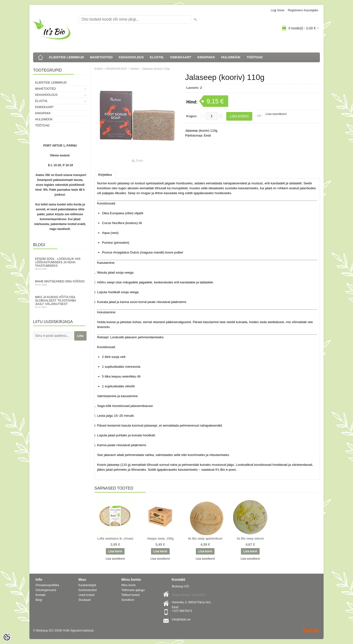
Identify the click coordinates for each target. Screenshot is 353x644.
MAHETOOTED (101, 57)
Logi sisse (278, 10)
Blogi (39, 600)
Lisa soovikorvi (276, 114)
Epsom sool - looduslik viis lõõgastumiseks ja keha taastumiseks (60, 264)
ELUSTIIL (157, 57)
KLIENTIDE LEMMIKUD (66, 57)
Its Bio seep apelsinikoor (205, 538)
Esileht (98, 69)
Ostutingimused (46, 590)
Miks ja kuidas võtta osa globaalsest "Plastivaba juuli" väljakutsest (60, 302)
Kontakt (41, 595)
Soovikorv (128, 600)
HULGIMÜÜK (231, 57)
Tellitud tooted (130, 595)
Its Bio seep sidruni (250, 538)
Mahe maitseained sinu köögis (60, 283)
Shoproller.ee (311, 631)
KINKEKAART (181, 57)
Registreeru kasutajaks (303, 10)
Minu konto (129, 585)
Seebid (134, 69)
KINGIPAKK (206, 57)
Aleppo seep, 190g (160, 538)
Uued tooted (86, 595)
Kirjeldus (105, 175)
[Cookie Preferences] (7, 637)
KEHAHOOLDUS (131, 57)
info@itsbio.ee (181, 619)
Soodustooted (88, 590)
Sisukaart (85, 600)
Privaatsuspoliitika (47, 585)
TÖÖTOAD (255, 57)
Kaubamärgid (87, 585)
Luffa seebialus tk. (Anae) (115, 538)
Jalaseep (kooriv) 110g (156, 69)
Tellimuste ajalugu (133, 590)
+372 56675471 (182, 611)
